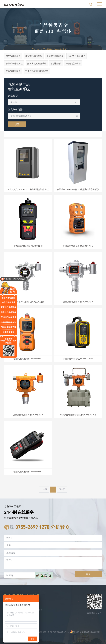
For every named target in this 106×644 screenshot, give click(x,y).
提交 (88, 574)
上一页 (44, 490)
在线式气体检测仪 (14, 63)
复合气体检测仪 (13, 71)
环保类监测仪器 (73, 63)
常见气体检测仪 (13, 56)
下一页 (62, 490)
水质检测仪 (56, 63)
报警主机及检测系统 (37, 63)
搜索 (17, 124)
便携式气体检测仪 (34, 56)
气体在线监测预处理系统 (37, 71)
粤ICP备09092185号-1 (58, 632)
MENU (99, 4)
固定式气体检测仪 (76, 56)
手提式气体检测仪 (55, 56)
